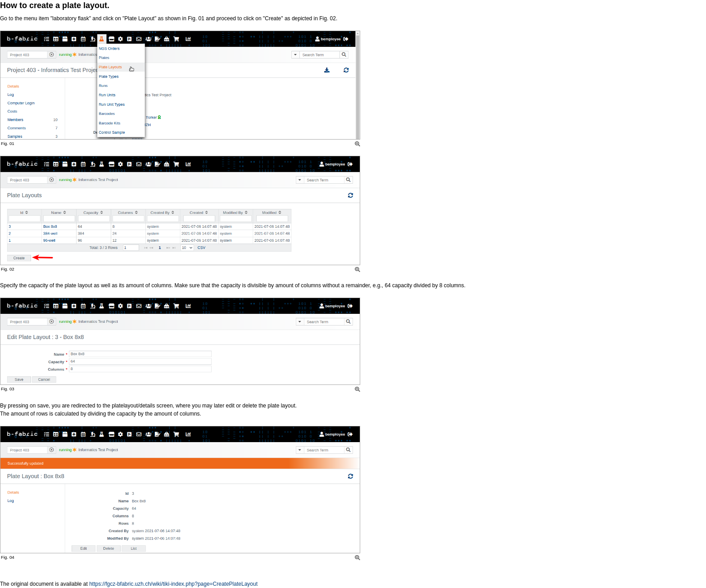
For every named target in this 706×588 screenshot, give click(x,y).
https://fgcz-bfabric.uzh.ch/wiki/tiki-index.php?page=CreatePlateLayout (173, 584)
